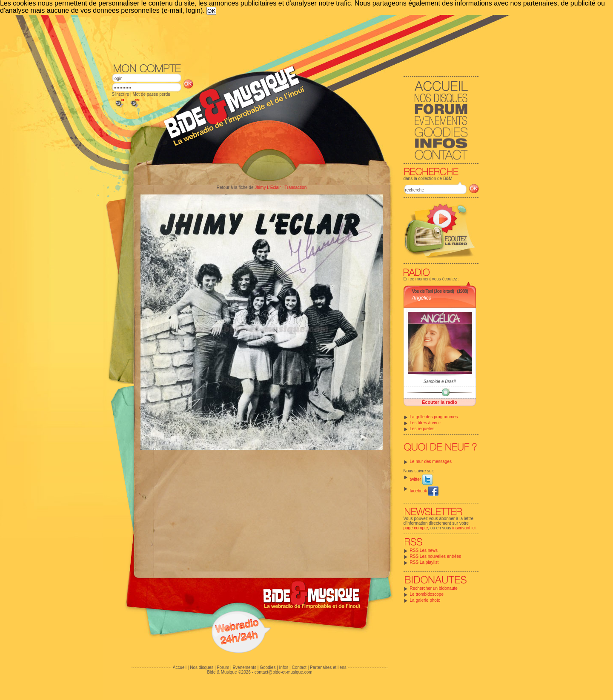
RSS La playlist (424, 562)
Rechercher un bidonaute (434, 588)
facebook (424, 491)
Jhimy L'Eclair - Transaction (281, 187)
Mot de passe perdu (151, 94)
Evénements (244, 667)
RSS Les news (424, 550)
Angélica (422, 298)
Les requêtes (422, 429)
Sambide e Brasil (440, 381)
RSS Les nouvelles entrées (436, 556)
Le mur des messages (431, 461)
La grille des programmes (434, 417)
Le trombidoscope (427, 594)
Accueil (180, 667)
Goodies (268, 667)
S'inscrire (121, 94)
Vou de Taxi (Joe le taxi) (433, 291)
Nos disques (202, 667)
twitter (421, 479)
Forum (223, 667)
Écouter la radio (440, 402)
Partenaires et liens (328, 667)
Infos (284, 667)
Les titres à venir (425, 423)
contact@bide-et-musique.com (284, 672)
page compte (416, 528)
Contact (299, 667)
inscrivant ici (464, 528)
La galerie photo (425, 600)
